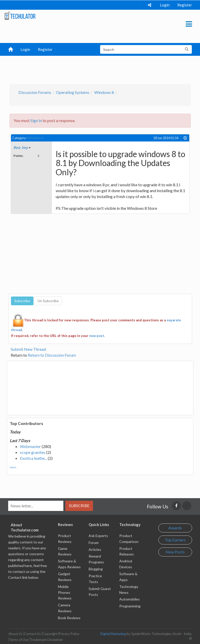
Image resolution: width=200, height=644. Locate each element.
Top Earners (175, 540)
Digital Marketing (113, 634)
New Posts (175, 552)
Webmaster (30, 446)
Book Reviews (69, 618)
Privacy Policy (69, 634)
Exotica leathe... (33, 458)
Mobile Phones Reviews (65, 592)
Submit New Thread (28, 349)
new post (97, 336)
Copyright (50, 634)
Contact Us (32, 634)
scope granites (33, 452)
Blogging (96, 569)
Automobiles (130, 599)
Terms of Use (19, 640)
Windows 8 (104, 92)
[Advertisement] (102, 69)
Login (165, 5)
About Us (15, 634)
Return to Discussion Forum (52, 355)
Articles (95, 549)
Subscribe (79, 506)
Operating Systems (73, 92)
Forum (94, 543)
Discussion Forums (35, 92)
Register (185, 5)
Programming (130, 606)
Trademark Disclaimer (46, 640)
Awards (175, 528)
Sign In (36, 120)
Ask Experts (98, 536)
